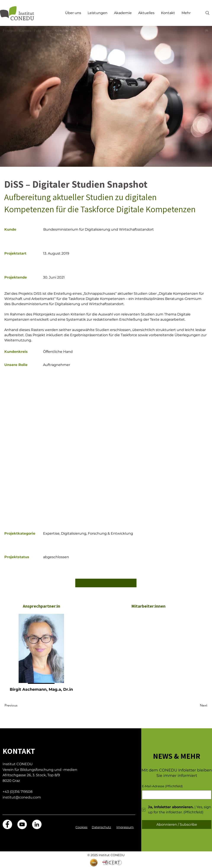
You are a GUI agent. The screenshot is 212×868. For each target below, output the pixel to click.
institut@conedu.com (22, 797)
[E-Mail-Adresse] (175, 795)
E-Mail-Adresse (162, 786)
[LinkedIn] (37, 824)
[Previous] (19, 705)
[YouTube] (22, 824)
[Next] (196, 705)
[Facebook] (7, 824)
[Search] (207, 13)
